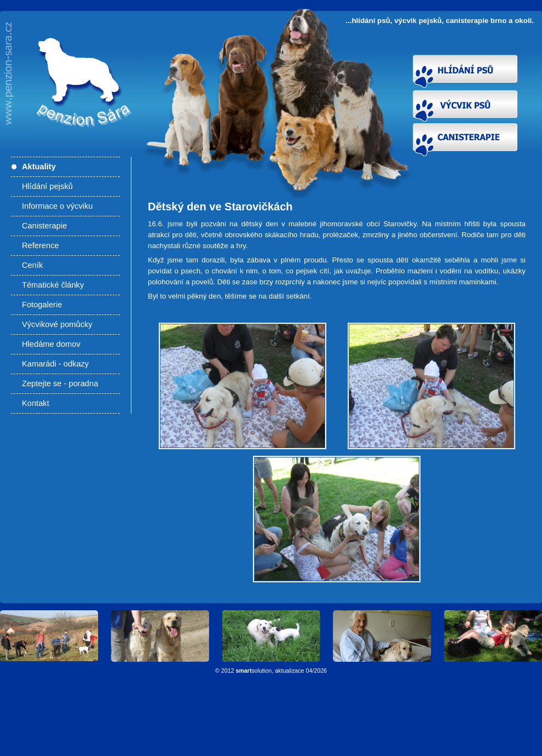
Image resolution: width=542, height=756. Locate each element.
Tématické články (53, 285)
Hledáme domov (51, 344)
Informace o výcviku (57, 206)
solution (254, 671)
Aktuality (39, 167)
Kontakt (36, 403)
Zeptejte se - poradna (60, 383)
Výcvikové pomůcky (57, 324)
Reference (41, 245)
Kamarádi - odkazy (55, 364)
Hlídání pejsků (47, 186)
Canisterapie (44, 226)
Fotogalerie (42, 305)
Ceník (32, 265)
